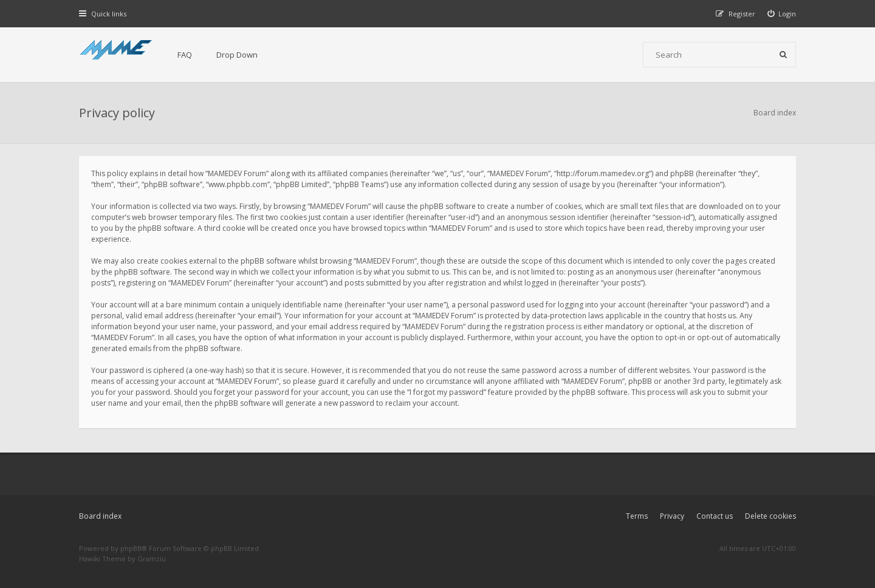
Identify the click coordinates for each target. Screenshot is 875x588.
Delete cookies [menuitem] (770, 516)
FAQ (185, 55)
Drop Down (237, 55)
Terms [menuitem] (637, 516)
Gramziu (152, 559)
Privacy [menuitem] (672, 516)
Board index (100, 516)
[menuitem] (782, 14)
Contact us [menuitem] (715, 516)
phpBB (131, 548)
